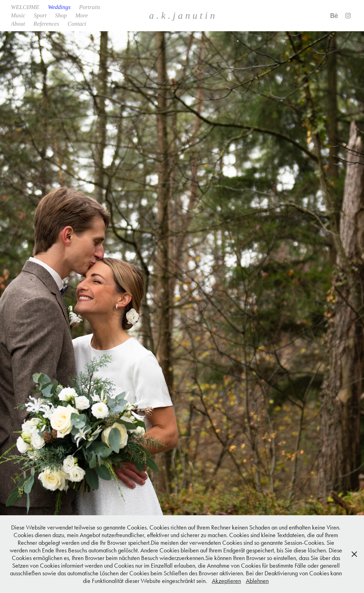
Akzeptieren (226, 581)
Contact (77, 24)
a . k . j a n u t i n (182, 15)
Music (18, 15)
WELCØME (25, 7)
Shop (61, 15)
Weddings (59, 7)
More (81, 15)
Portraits (90, 7)
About (18, 24)
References (46, 24)
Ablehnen (257, 581)
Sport (40, 15)
